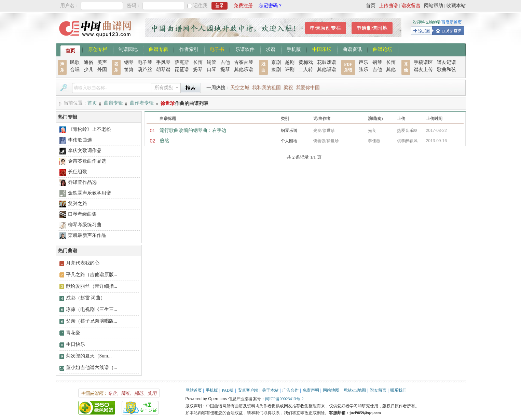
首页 (371, 6)
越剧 (290, 62)
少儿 (88, 70)
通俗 (88, 62)
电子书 (217, 49)
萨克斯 (182, 62)
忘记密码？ (271, 6)
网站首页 (194, 390)
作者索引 (189, 49)
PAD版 (228, 390)
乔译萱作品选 (82, 182)
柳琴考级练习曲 (85, 225)
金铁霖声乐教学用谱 (90, 193)
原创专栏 (98, 49)
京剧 (276, 62)
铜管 (211, 62)
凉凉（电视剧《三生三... (92, 309)
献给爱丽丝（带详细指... (92, 286)
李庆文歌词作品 (85, 151)
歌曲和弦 (447, 70)
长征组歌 (78, 172)
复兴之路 (78, 204)
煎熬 (164, 141)
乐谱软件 (245, 49)
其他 (391, 70)
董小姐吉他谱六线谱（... (92, 368)
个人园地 (289, 141)
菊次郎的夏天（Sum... (89, 356)
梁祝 (288, 88)
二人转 (306, 70)
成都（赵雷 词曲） (86, 298)
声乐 (364, 62)
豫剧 (276, 70)
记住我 (200, 6)
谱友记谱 (447, 62)
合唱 (75, 70)
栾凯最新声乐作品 (87, 235)
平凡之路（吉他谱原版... (92, 275)
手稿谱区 (423, 62)
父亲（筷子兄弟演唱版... (92, 321)
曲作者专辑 (142, 103)
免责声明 (311, 390)
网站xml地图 (355, 390)
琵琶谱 (182, 70)
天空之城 (240, 88)
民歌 (75, 62)
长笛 (198, 62)
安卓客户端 (248, 390)
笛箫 (129, 70)
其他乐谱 (244, 70)
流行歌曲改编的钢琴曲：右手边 (193, 130)
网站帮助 (434, 6)
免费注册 (243, 6)
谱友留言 (411, 6)
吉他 (225, 62)
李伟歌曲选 (80, 140)
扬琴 (198, 70)
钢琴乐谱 (289, 131)
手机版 (294, 49)
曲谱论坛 (383, 49)
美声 (102, 62)
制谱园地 (128, 49)
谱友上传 (423, 70)
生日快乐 (76, 344)
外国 (102, 70)
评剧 (290, 70)
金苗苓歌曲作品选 (87, 161)
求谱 (271, 49)
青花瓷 (73, 333)
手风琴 (163, 62)
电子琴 (145, 62)
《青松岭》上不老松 (90, 129)
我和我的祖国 (266, 88)
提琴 (225, 70)
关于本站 (270, 390)
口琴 (211, 70)
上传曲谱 (388, 6)
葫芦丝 (145, 70)
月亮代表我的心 (83, 263)
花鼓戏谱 (327, 62)
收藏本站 (456, 6)
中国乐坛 (322, 49)
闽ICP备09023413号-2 (284, 399)
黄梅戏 (306, 62)
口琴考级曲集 (82, 214)
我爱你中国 (308, 88)
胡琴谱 (163, 70)
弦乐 (364, 70)
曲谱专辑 (159, 49)
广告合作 (290, 390)
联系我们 (398, 390)
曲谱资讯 (352, 49)
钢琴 (129, 62)
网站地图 (331, 390)
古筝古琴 (244, 62)
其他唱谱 (327, 70)
